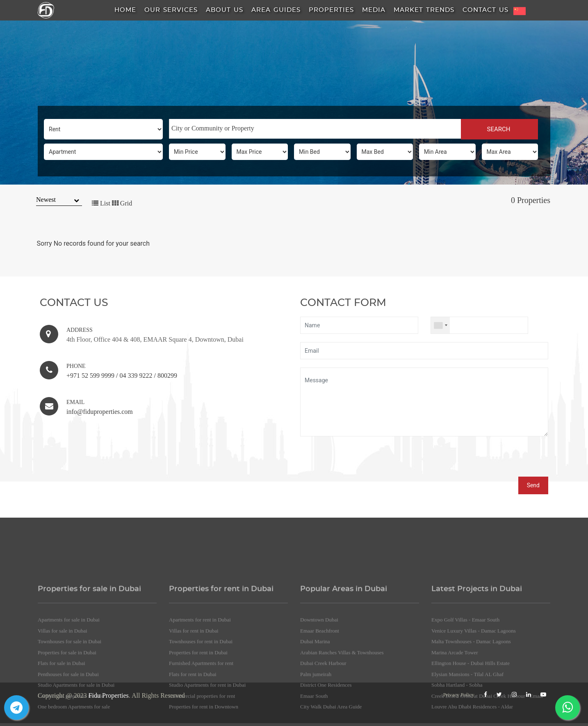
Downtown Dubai (319, 678)
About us (224, 10)
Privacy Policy (459, 695)
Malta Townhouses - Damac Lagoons (471, 700)
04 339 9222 (136, 376)
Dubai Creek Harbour (323, 721)
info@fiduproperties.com (100, 412)
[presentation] (362, 461)
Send (533, 485)
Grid (122, 203)
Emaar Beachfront (320, 689)
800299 (167, 376)
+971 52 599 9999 (90, 376)
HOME (125, 10)
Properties (331, 10)
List (101, 203)
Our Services (171, 10)
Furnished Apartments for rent (201, 721)
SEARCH (499, 129)
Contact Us (485, 10)
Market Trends (424, 10)
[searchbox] (315, 128)
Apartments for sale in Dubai (69, 678)
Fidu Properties (109, 695)
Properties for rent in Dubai (198, 711)
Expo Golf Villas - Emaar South (465, 678)
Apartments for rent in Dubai (200, 678)
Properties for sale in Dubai (67, 711)
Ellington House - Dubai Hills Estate (471, 721)
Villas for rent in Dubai (194, 689)
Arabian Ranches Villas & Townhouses (342, 711)
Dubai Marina (315, 700)
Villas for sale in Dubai (63, 689)
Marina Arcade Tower (455, 711)
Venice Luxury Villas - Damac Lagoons (474, 689)
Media (374, 10)
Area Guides (276, 10)
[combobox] (315, 129)
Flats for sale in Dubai (62, 721)
